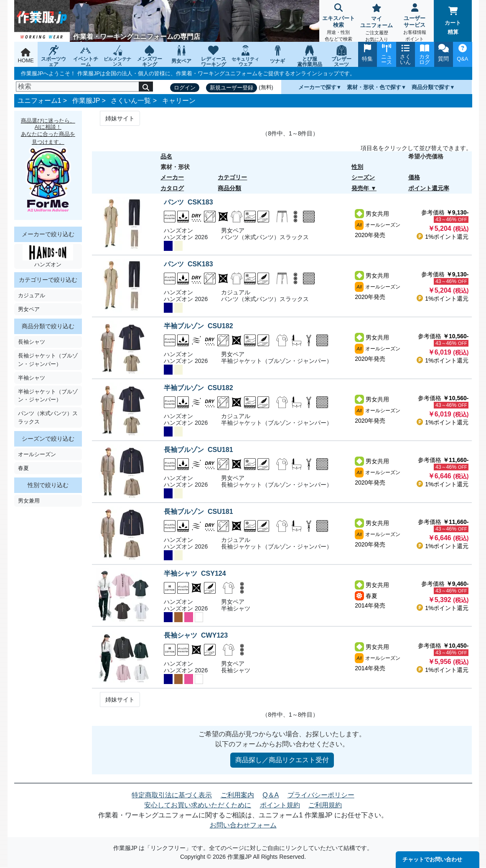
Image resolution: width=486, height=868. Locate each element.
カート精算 (453, 21)
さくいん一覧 (131, 101)
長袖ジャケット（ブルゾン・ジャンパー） (48, 360)
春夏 (23, 468)
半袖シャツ (32, 378)
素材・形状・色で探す (374, 87)
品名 (166, 156)
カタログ (172, 188)
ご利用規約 (325, 805)
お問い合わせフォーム (243, 825)
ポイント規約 (280, 805)
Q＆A (271, 795)
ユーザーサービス (415, 23)
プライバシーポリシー (321, 795)
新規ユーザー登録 (232, 88)
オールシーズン (37, 454)
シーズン (363, 177)
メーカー (172, 177)
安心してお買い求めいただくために (198, 805)
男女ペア (29, 309)
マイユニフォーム (376, 24)
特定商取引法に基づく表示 (172, 795)
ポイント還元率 (429, 188)
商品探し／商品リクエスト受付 (282, 760)
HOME (26, 56)
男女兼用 (29, 501)
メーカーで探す (317, 87)
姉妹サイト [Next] (120, 118)
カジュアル (32, 295)
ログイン (185, 88)
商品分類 (229, 188)
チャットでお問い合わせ (432, 859)
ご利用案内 (237, 795)
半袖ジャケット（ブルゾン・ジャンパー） (48, 396)
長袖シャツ (32, 342)
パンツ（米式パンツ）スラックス (48, 417)
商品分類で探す (431, 87)
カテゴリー (232, 177)
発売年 (360, 188)
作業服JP (86, 101)
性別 (357, 167)
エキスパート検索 (338, 23)
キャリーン (179, 101)
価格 (414, 177)
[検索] (78, 87)
